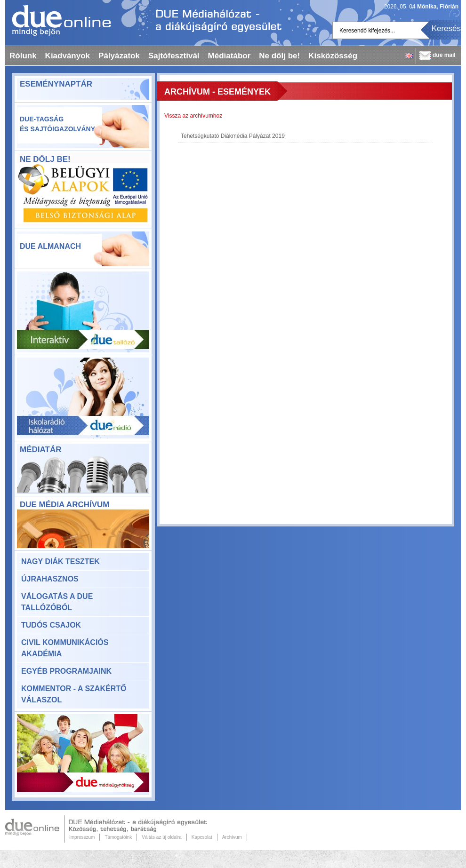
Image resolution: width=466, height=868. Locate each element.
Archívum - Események (217, 92)
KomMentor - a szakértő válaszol (74, 694)
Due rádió (83, 398)
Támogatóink (118, 837)
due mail (444, 55)
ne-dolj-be (83, 196)
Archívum (232, 837)
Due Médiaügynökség (83, 755)
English (409, 56)
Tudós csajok (51, 625)
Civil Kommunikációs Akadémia (65, 648)
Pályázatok (119, 56)
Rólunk (23, 56)
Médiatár (40, 450)
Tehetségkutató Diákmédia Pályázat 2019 (233, 136)
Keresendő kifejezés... (367, 31)
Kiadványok (68, 56)
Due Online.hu (35, 829)
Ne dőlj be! (279, 56)
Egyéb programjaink (66, 671)
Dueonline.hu (58, 20)
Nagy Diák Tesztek (60, 561)
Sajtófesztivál (174, 56)
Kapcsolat (202, 837)
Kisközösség (333, 56)
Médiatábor (229, 56)
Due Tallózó (83, 312)
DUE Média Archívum (64, 505)
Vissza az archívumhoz (193, 116)
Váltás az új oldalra (162, 837)
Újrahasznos (50, 579)
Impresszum (82, 837)
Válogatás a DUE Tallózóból (57, 602)
